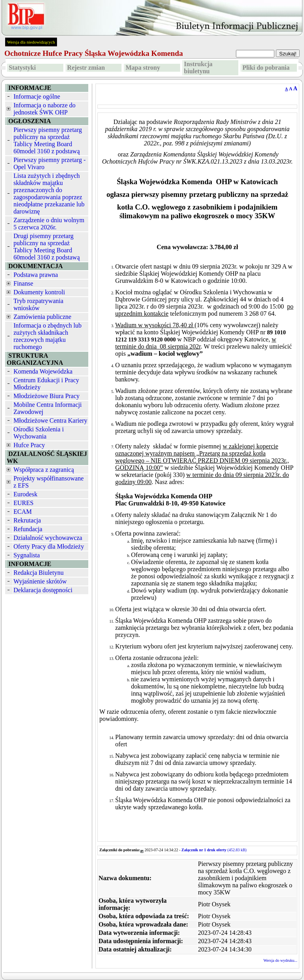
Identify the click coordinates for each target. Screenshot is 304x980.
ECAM (23, 512)
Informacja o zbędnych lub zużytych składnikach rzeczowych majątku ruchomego (47, 336)
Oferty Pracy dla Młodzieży (49, 546)
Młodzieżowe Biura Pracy (47, 396)
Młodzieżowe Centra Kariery (50, 420)
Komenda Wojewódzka (43, 371)
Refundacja (28, 529)
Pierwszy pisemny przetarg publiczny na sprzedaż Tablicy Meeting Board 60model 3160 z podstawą (48, 140)
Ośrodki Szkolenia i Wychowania (39, 433)
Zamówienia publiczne (42, 317)
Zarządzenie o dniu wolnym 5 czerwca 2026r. (49, 224)
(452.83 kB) (214, 850)
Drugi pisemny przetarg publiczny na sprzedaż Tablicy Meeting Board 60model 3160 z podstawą (47, 247)
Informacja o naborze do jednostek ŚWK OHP (45, 109)
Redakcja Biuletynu (39, 573)
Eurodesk (25, 494)
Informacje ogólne (37, 96)
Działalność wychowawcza (48, 538)
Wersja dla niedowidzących (31, 42)
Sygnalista (27, 555)
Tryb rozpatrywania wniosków (38, 304)
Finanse (23, 283)
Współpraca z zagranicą (44, 470)
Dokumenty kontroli (39, 292)
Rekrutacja (27, 520)
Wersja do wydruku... (280, 960)
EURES (24, 503)
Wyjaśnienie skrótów (40, 581)
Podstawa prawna (36, 275)
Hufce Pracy (29, 445)
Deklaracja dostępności (43, 590)
